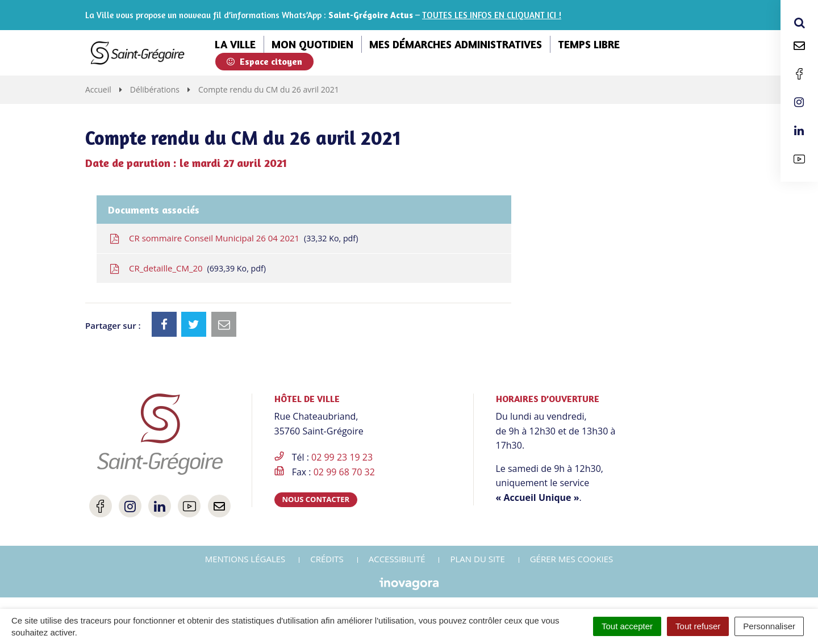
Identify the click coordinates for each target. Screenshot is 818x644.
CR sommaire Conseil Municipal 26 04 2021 (233, 238)
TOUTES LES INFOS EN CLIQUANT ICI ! (492, 15)
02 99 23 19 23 (342, 457)
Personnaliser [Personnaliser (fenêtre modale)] (769, 626)
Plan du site (477, 559)
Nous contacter (316, 499)
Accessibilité (397, 559)
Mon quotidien (312, 44)
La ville (235, 44)
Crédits (327, 559)
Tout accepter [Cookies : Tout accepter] (627, 626)
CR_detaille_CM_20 (187, 268)
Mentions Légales (245, 559)
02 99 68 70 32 (344, 472)
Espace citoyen (264, 61)
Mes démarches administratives (456, 44)
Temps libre (589, 44)
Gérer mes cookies (572, 559)
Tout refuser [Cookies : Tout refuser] (698, 626)
